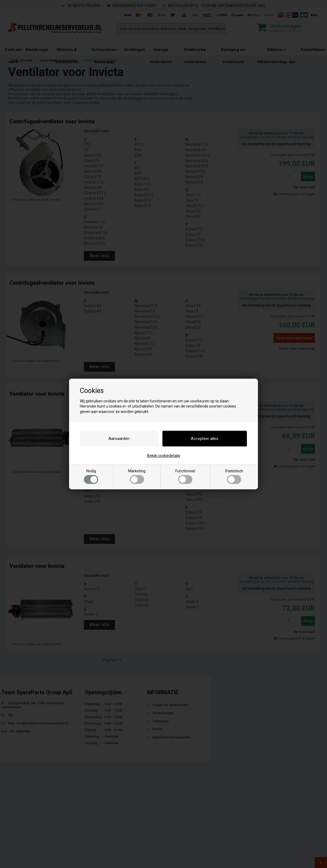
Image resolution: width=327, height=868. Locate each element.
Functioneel (185, 476)
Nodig (91, 476)
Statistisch (234, 476)
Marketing (137, 476)
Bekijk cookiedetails (164, 456)
